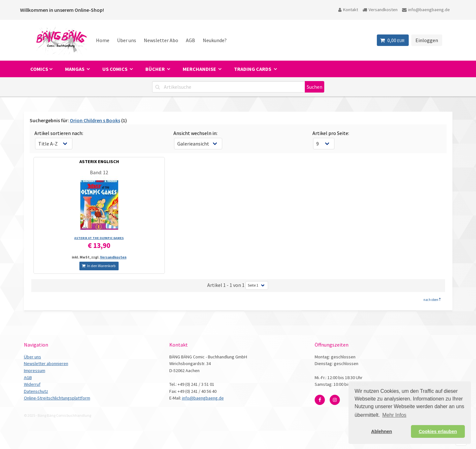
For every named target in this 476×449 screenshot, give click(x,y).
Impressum (35, 370)
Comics (39, 69)
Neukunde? (215, 40)
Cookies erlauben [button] (438, 431)
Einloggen (427, 40)
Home (103, 40)
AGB (190, 40)
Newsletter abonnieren (46, 363)
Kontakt (348, 10)
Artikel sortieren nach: (59, 133)
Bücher (156, 69)
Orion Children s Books (95, 120)
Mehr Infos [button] (394, 415)
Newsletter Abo (161, 40)
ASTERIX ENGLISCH (99, 161)
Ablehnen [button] (382, 431)
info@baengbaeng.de (426, 10)
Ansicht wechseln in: (195, 133)
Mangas (75, 69)
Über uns (127, 40)
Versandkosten (380, 10)
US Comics (115, 69)
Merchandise (200, 69)
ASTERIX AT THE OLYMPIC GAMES (99, 238)
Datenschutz (36, 391)
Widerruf (32, 384)
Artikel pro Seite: (331, 133)
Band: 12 (99, 172)
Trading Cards (253, 69)
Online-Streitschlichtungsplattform (57, 398)
